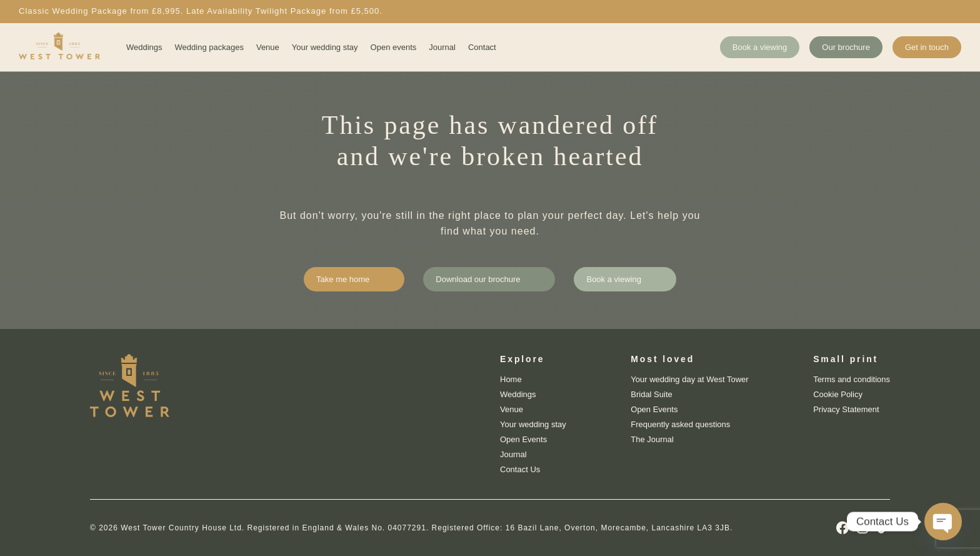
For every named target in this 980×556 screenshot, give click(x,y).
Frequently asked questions (680, 424)
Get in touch (927, 47)
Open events (394, 47)
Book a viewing (760, 47)
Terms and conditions (852, 379)
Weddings (144, 47)
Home (511, 379)
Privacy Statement (846, 409)
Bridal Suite (651, 394)
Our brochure (846, 47)
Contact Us (520, 469)
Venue (268, 47)
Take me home (343, 279)
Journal (442, 47)
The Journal (652, 439)
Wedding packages (209, 47)
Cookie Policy (838, 394)
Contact (482, 47)
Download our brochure (478, 279)
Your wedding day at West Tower (689, 379)
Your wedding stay (325, 47)
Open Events (523, 439)
